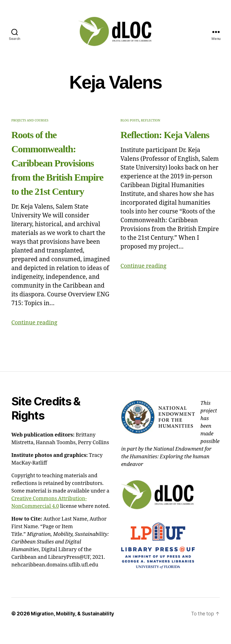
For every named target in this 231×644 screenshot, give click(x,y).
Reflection (151, 120)
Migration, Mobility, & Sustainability (73, 628)
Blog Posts (130, 120)
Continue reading (36, 337)
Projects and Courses (30, 120)
